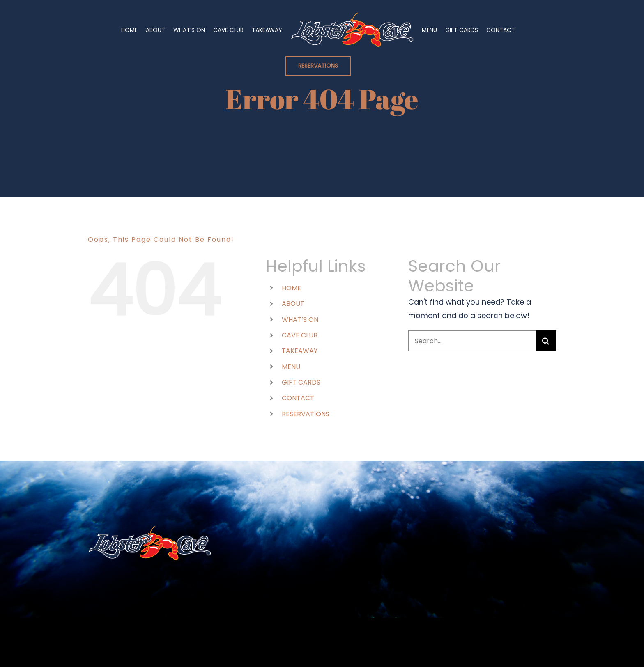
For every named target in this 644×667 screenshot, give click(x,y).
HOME (291, 288)
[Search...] (472, 341)
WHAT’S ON (300, 320)
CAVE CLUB (300, 335)
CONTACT (298, 398)
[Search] (546, 341)
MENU (291, 367)
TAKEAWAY (300, 351)
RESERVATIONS (306, 414)
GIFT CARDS (301, 382)
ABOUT (293, 304)
